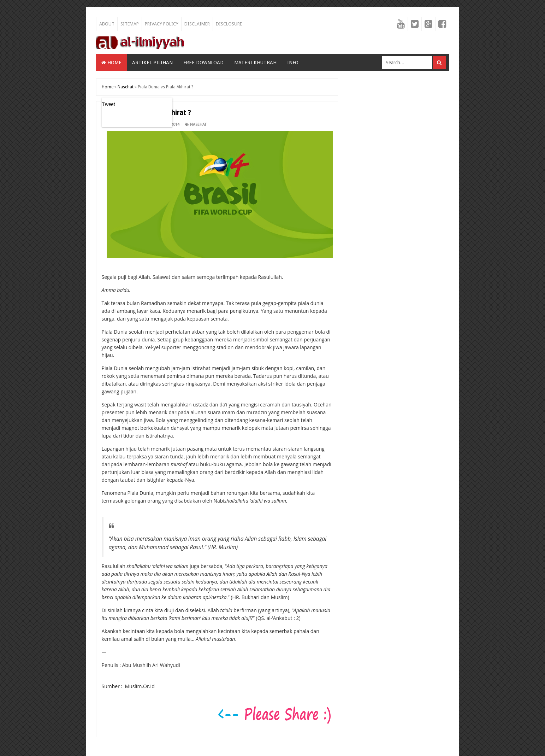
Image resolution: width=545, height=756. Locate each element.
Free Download (203, 63)
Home (111, 63)
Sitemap (130, 24)
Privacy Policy (162, 24)
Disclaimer (197, 24)
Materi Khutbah (255, 63)
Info (293, 63)
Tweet (108, 104)
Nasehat (198, 125)
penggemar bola (306, 332)
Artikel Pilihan (152, 63)
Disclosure (229, 24)
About (107, 24)
